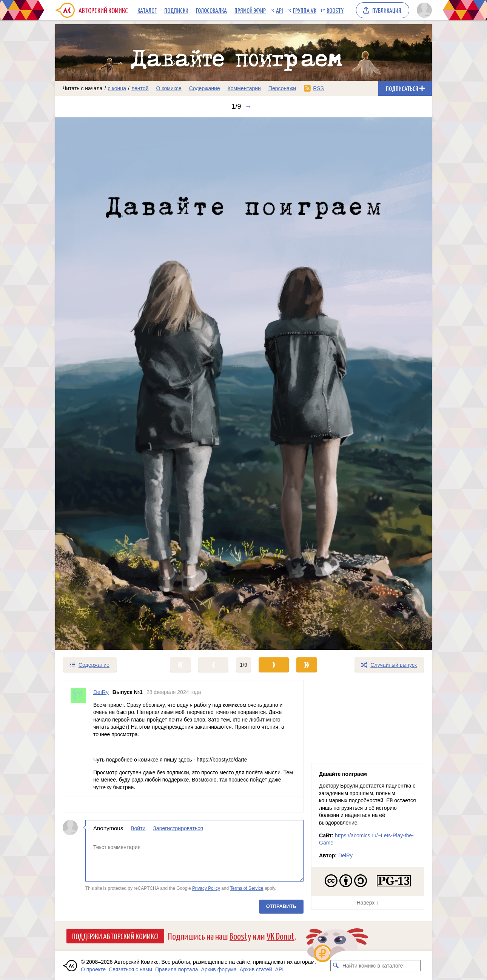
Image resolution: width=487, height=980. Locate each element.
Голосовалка (211, 10)
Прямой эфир (250, 10)
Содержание (205, 88)
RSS (318, 88)
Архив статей (256, 969)
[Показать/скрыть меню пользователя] (423, 10)
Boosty (335, 10)
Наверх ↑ (368, 903)
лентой (140, 88)
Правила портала (177, 969)
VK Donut (280, 936)
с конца (117, 88)
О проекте (93, 969)
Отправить (281, 906)
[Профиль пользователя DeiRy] (78, 738)
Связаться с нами (130, 969)
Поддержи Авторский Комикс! (115, 936)
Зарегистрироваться (178, 828)
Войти (138, 828)
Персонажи (282, 88)
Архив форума (219, 969)
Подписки (176, 10)
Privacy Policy (206, 888)
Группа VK (305, 10)
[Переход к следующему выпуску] (243, 384)
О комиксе (169, 88)
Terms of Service (247, 888)
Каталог (147, 10)
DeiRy (345, 855)
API (279, 10)
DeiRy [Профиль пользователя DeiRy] (101, 692)
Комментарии (244, 88)
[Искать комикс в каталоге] (336, 966)
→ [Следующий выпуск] (248, 106)
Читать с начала (83, 88)
